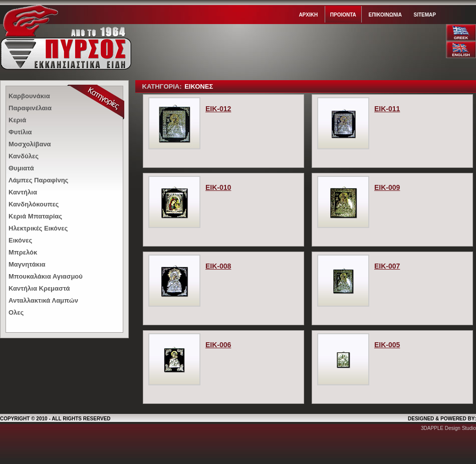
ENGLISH (461, 55)
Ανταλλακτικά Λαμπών (43, 300)
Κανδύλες (24, 156)
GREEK (461, 38)
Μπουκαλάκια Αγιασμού (46, 276)
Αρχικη (308, 15)
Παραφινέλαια (30, 108)
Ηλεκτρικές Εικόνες (38, 228)
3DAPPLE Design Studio (448, 428)
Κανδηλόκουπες (34, 204)
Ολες (16, 312)
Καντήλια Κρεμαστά (39, 288)
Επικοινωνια (385, 15)
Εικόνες (20, 240)
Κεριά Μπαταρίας (35, 216)
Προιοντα (343, 15)
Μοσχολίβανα (30, 144)
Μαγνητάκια (27, 264)
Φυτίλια (20, 132)
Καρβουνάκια (29, 96)
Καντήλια (23, 192)
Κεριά (17, 120)
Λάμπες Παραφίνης (38, 180)
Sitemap (425, 15)
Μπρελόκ (23, 252)
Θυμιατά (21, 168)
